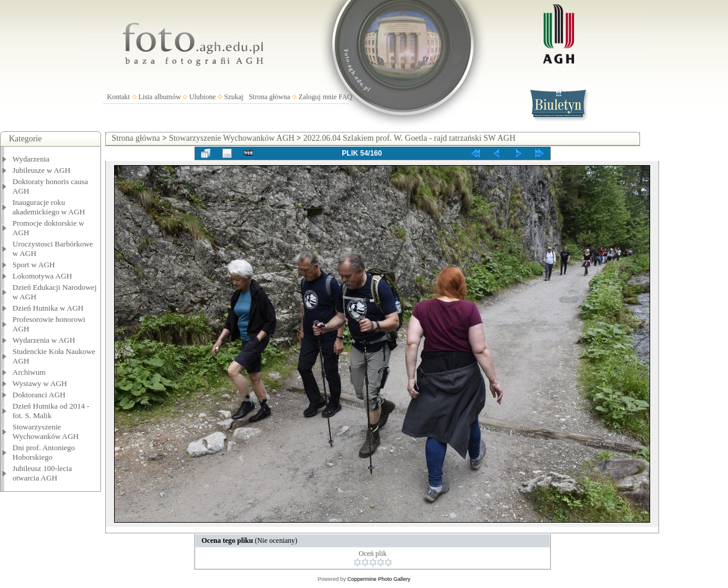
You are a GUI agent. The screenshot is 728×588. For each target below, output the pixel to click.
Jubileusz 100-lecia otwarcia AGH (42, 473)
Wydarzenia (31, 159)
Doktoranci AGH (39, 395)
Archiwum (29, 372)
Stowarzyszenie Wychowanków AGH (46, 431)
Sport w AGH (34, 265)
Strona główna (270, 97)
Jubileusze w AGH (42, 170)
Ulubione (202, 97)
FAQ (346, 97)
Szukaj (234, 97)
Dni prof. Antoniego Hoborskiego (44, 452)
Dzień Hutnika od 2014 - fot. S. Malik (51, 411)
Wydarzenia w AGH (44, 340)
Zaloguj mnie (317, 97)
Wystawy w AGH (40, 383)
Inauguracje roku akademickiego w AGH (49, 207)
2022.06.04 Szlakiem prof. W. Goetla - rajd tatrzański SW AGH (409, 138)
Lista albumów (160, 97)
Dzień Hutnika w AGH (48, 308)
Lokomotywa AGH (42, 276)
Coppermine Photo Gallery (379, 579)
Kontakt (119, 97)
